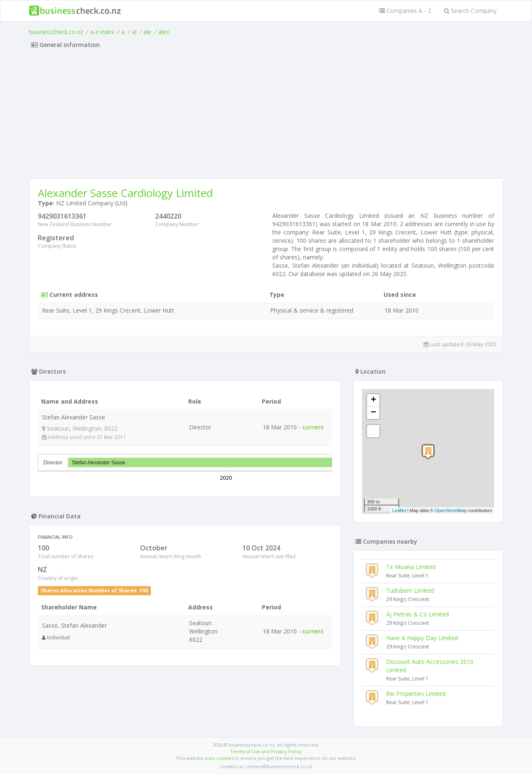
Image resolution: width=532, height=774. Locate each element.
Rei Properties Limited (416, 694)
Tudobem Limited (410, 590)
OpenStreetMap (451, 510)
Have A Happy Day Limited (422, 638)
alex (164, 32)
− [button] (373, 413)
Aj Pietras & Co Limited (417, 614)
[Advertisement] (266, 116)
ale (147, 32)
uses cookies (219, 758)
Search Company (470, 11)
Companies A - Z (405, 11)
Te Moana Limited (411, 567)
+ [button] (373, 400)
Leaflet (399, 510)
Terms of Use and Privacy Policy (266, 751)
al (134, 32)
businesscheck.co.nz (56, 32)
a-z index (102, 32)
